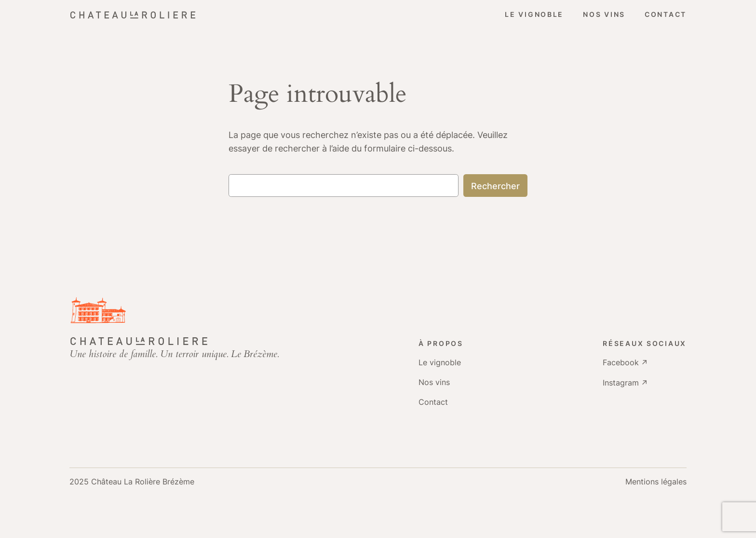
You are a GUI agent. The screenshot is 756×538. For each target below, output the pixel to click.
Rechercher (495, 186)
